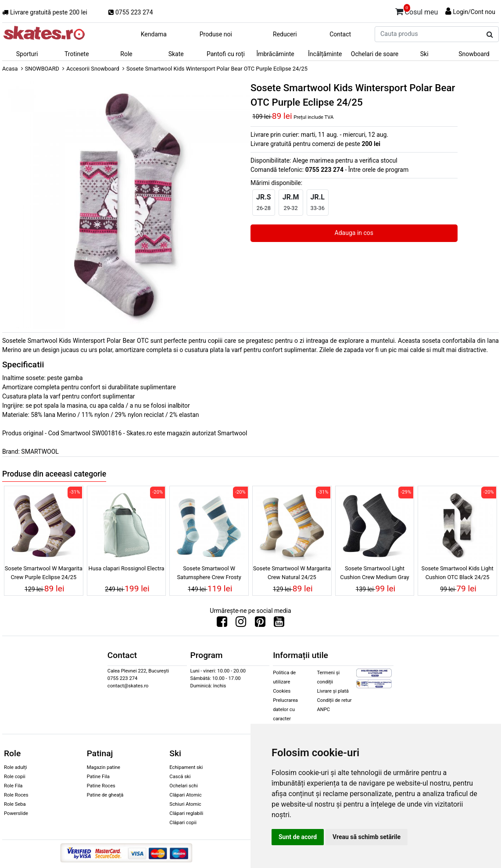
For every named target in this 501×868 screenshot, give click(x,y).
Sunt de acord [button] (298, 837)
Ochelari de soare (375, 54)
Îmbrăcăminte (275, 54)
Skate (176, 54)
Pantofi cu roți (226, 54)
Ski (424, 54)
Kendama (154, 34)
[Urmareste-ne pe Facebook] (222, 624)
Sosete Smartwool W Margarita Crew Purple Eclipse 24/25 (44, 573)
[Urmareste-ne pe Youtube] (279, 624)
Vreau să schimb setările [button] (367, 837)
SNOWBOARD (42, 69)
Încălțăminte (325, 54)
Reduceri (285, 34)
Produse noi (216, 34)
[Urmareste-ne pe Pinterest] (260, 624)
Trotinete (77, 54)
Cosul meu (417, 11)
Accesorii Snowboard (93, 69)
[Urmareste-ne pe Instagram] (241, 624)
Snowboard (474, 54)
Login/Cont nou (474, 12)
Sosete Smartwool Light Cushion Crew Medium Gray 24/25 (374, 574)
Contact (340, 34)
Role (126, 54)
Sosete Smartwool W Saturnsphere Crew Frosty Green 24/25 (209, 574)
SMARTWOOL (40, 452)
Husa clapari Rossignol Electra (127, 568)
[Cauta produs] (490, 35)
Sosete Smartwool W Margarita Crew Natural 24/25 (292, 573)
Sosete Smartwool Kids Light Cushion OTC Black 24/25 (458, 573)
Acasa (10, 69)
